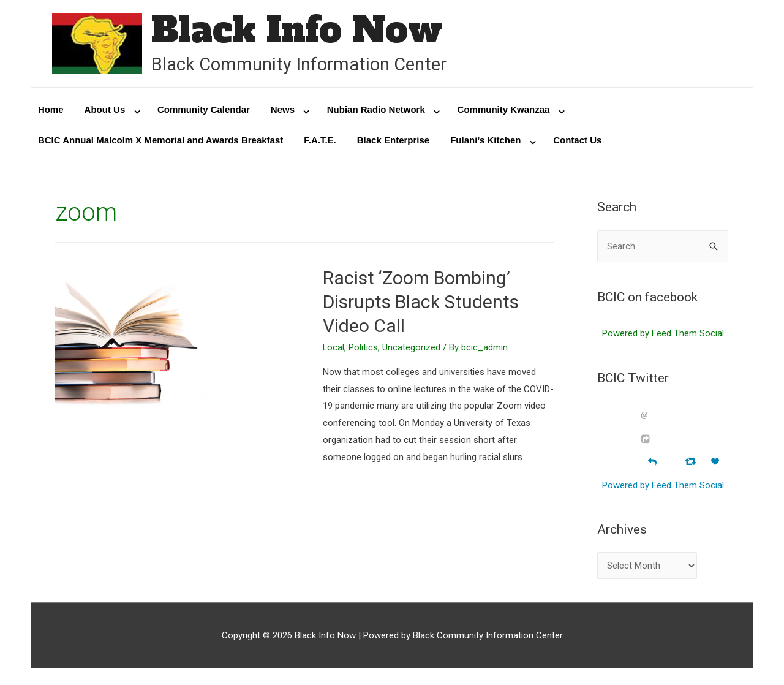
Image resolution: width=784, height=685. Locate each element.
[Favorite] (717, 462)
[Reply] (652, 461)
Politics (364, 348)
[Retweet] (692, 462)
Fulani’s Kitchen (485, 141)
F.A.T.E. (320, 141)
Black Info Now (297, 30)
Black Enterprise (393, 141)
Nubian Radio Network (376, 110)
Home (51, 110)
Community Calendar (204, 110)
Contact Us (577, 141)
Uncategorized (412, 348)
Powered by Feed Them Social (663, 335)
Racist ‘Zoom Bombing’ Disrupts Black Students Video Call (421, 302)
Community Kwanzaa (504, 110)
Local (334, 348)
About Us (105, 110)
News (283, 110)
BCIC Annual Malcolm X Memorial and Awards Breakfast (160, 141)
